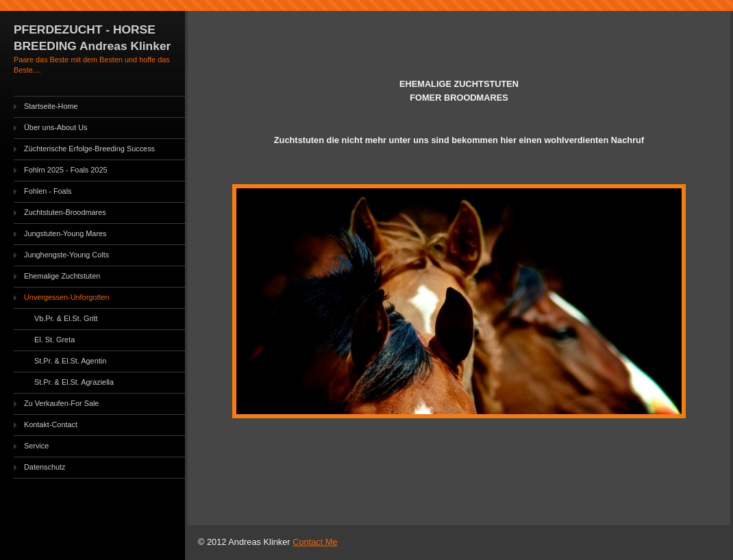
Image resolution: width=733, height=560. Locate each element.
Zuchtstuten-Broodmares (65, 212)
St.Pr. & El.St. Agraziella (74, 382)
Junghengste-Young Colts (66, 255)
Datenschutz (45, 467)
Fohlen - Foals (48, 191)
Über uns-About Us (55, 127)
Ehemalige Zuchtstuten (62, 276)
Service (36, 446)
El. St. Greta (54, 340)
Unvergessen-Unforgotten (67, 297)
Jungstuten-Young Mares (65, 233)
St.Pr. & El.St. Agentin (70, 361)
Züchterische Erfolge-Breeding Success (89, 149)
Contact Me (315, 542)
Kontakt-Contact (51, 424)
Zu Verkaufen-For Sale (61, 403)
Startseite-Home (51, 106)
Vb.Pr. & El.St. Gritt (66, 318)
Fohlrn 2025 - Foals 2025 (66, 170)
